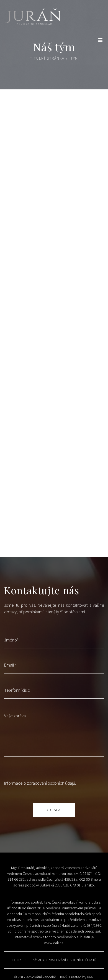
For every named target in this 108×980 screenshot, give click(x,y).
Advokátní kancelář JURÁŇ (47, 977)
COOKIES (19, 960)
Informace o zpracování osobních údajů (40, 783)
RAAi (90, 977)
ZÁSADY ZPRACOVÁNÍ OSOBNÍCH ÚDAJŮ (64, 960)
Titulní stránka (47, 58)
